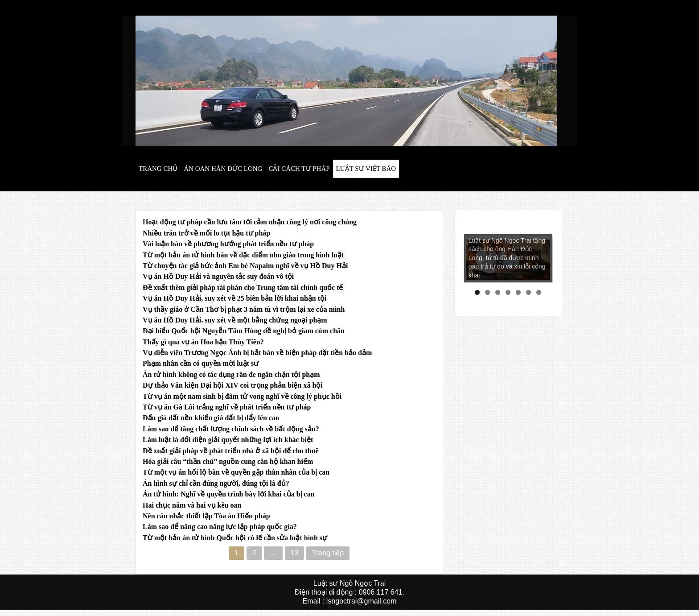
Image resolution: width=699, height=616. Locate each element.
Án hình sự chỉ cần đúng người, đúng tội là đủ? (216, 483)
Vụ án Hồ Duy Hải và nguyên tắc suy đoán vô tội (218, 276)
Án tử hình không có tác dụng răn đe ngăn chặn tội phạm (231, 374)
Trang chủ (158, 169)
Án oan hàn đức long (223, 169)
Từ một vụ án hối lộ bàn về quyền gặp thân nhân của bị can (236, 472)
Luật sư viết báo (366, 169)
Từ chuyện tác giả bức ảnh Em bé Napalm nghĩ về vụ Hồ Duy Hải (245, 266)
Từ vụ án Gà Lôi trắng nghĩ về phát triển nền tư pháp (227, 407)
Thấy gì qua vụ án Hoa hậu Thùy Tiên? (203, 342)
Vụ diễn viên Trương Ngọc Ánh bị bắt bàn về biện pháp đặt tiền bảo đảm (257, 353)
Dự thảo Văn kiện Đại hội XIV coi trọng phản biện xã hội (233, 385)
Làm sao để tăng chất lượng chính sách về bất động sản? (231, 429)
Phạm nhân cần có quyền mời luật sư (201, 363)
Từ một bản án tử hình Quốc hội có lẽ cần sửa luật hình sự (235, 538)
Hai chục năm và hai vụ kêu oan (192, 505)
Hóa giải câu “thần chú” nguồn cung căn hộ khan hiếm (228, 461)
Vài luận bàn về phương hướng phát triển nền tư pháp (228, 244)
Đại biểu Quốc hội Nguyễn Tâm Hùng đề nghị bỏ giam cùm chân (244, 331)
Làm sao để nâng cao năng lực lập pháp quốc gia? (220, 527)
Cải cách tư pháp (299, 169)
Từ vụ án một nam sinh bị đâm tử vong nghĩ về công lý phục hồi (242, 396)
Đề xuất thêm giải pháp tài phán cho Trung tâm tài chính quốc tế (243, 287)
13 (295, 553)
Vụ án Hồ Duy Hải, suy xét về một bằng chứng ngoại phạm (235, 320)
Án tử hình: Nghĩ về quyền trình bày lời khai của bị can (229, 494)
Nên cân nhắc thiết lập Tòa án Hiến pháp (206, 516)
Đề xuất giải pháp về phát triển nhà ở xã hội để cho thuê (231, 451)
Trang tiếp (328, 553)
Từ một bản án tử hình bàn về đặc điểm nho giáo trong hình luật (243, 255)
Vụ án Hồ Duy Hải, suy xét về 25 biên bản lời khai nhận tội (235, 298)
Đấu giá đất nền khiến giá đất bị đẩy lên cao (211, 418)
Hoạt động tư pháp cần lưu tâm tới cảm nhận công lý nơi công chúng (250, 222)
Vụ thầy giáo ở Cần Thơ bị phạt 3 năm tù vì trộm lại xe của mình (244, 309)
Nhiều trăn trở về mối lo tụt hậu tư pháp (206, 233)
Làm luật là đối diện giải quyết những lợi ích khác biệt (228, 440)
